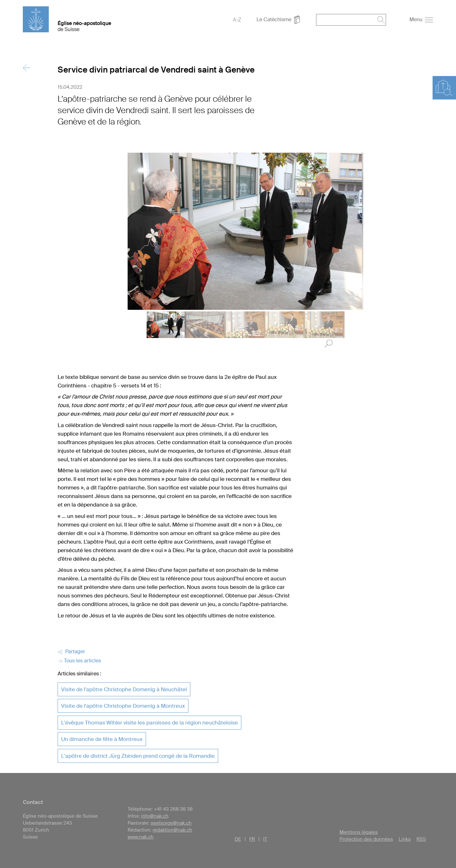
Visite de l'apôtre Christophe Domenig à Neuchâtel (124, 689)
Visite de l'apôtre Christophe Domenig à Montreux (123, 706)
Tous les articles (79, 661)
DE (238, 839)
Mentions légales (359, 832)
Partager (71, 651)
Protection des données (366, 839)
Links (405, 839)
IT (265, 839)
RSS (421, 839)
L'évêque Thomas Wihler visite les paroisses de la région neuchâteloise (149, 723)
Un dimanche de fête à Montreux (102, 739)
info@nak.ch (155, 816)
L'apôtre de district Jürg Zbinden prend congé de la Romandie (138, 756)
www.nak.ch (141, 837)
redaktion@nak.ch (172, 830)
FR (252, 839)
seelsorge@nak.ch (171, 823)
